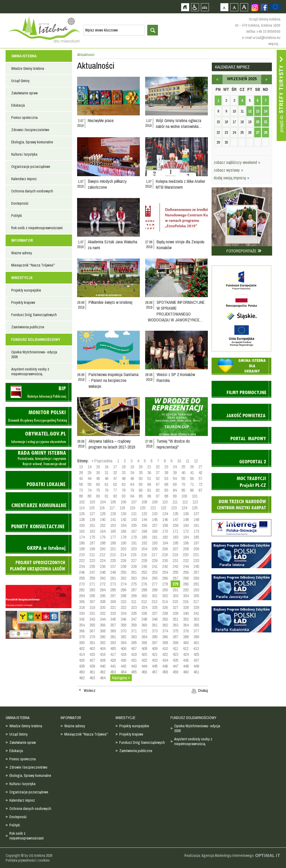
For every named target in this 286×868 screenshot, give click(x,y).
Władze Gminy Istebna (28, 68)
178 (123, 537)
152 (103, 525)
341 (196, 613)
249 (113, 572)
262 (123, 578)
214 (123, 555)
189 (113, 543)
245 (196, 566)
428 (103, 660)
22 (158, 467)
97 (158, 496)
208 (186, 549)
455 (134, 672)
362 (165, 625)
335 (134, 613)
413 (196, 648)
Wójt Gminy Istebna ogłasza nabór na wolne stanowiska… (179, 123)
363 (175, 625)
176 (103, 537)
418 (123, 654)
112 (185, 502)
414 (82, 654)
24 (175, 467)
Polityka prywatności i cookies (28, 860)
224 (103, 560)
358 (123, 625)
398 (165, 643)
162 (82, 531)
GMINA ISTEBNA (24, 56)
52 (158, 478)
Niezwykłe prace (101, 120)
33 (124, 473)
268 (186, 578)
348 (144, 619)
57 (200, 478)
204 (144, 549)
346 (123, 619)
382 (123, 637)
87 (200, 490)
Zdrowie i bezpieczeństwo (30, 130)
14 (89, 467)
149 (196, 519)
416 (103, 654)
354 (82, 625)
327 (175, 607)
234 (82, 566)
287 (134, 590)
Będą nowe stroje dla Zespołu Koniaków (180, 245)
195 (175, 543)
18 (124, 467)
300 (144, 596)
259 (92, 578)
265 (155, 578)
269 (196, 578)
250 (123, 572)
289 (155, 590)
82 (158, 490)
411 (175, 648)
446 (165, 666)
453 (113, 672)
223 (92, 560)
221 (196, 555)
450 (82, 672)
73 (81, 490)
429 (113, 660)
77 (115, 490)
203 (134, 549)
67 (158, 484)
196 (186, 543)
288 (144, 590)
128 (103, 514)
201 (113, 549)
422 (165, 654)
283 (92, 590)
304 (186, 596)
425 (196, 654)
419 (134, 654)
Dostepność (20, 203)
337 (155, 613)
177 (113, 537)
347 (134, 619)
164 (103, 531)
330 (82, 613)
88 (81, 496)
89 (89, 496)
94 (132, 496)
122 (163, 508)
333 (113, 613)
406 (123, 648)
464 (103, 678)
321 (113, 607)
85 (183, 490)
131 (134, 514)
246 (82, 572)
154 (123, 525)
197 (196, 543)
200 (103, 549)
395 (134, 643)
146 (165, 519)
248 (103, 572)
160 (186, 525)
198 (82, 549)
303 (175, 596)
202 (123, 549)
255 (175, 572)
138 (82, 519)
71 (192, 484)
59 (89, 484)
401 (196, 643)
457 (155, 672)
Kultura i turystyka (24, 154)
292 (186, 590)
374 (165, 631)
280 (186, 584)
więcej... (274, 44)
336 (144, 613)
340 (186, 613)
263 (134, 578)
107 (134, 502)
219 (175, 555)
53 (166, 478)
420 (144, 654)
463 (92, 678)
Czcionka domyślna (224, 7)
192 (144, 543)
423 (175, 654)
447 (175, 666)
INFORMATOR (22, 240)
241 (155, 566)
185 (196, 537)
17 (115, 467)
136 (186, 514)
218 (165, 555)
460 (186, 672)
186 (82, 543)
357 (113, 625)
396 (144, 643)
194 (165, 543)
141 (113, 519)
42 (200, 473)
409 (155, 648)
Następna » (121, 678)
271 (92, 584)
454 (123, 672)
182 (165, 537)
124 (184, 508)
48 (124, 478)
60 (98, 484)
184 (186, 537)
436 (186, 660)
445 (155, 666)
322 (123, 607)
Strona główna (185, 7)
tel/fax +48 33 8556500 (263, 31)
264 (144, 578)
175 (92, 537)
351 (175, 619)
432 (144, 660)
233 (196, 560)
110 (165, 502)
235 (92, 566)
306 (82, 601)
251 (134, 572)
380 (103, 637)
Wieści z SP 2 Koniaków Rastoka (176, 377)
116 (102, 508)
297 (113, 596)
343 (92, 619)
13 (81, 467)
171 (175, 531)
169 (155, 531)
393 (113, 643)
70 (183, 484)
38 (166, 473)
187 (92, 543)
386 (165, 637)
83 (166, 490)
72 (200, 484)
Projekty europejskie (26, 290)
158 (165, 525)
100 (184, 496)
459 (175, 672)
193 (155, 543)
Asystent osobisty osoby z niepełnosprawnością (30, 372)
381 (113, 637)
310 (123, 601)
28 (81, 473)
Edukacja (18, 105)
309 (113, 601)
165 (113, 531)
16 (106, 467)
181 (155, 537)
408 (144, 648)
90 (98, 496)
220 (186, 555)
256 (186, 572)
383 (134, 637)
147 (175, 519)
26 (192, 467)
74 (89, 490)
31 (106, 473)
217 (154, 555)
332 (103, 613)
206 (165, 549)
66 (149, 484)
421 (155, 654)
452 (103, 672)
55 (183, 478)
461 (196, 672)
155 (134, 525)
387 (175, 637)
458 (165, 672)
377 (196, 631)
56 (192, 478)
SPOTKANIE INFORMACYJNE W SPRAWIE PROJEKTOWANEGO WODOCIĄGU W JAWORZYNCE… (176, 311)
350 (165, 619)
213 (113, 555)
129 (113, 514)
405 (113, 648)
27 (200, 467)
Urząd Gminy (20, 81)
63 (124, 484)
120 (143, 508)
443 (134, 666)
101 (195, 496)
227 (134, 560)
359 (134, 625)
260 (103, 578)
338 (165, 613)
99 (175, 496)
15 (98, 467)
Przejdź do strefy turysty (281, 95)
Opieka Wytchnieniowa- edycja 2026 (34, 354)
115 (92, 508)
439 (92, 666)
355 (92, 625)
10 (179, 461)
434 (165, 660)
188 (103, 543)
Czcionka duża (244, 7)
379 (92, 637)
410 (165, 648)
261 (113, 578)
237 (113, 566)
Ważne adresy (22, 253)
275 (134, 584)
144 (144, 519)
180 (144, 537)
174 (82, 537)
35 (141, 473)
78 (124, 490)
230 (165, 560)
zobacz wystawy (229, 170)
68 (166, 484)
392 (103, 643)
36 (149, 473)
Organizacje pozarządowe (31, 167)
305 (196, 596)
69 (175, 484)
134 (165, 514)
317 (196, 601)
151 (92, 525)
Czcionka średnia (234, 7)
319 (92, 607)
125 (195, 508)
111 (175, 502)
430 (123, 660)
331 (92, 613)
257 (196, 572)
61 (106, 484)
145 (155, 519)
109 (155, 502)
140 (103, 519)
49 (132, 478)
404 (103, 648)
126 (82, 514)
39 (175, 473)
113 (195, 502)
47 (115, 478)
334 (123, 613)
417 (113, 654)
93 (124, 496)
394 (123, 643)
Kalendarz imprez (24, 179)
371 (134, 631)
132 (144, 514)
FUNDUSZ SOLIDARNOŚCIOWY (36, 340)
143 (134, 519)
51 (149, 478)
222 (82, 560)
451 (92, 672)
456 (144, 672)
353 (196, 619)
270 (82, 584)
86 (192, 490)
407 (134, 648)
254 (165, 572)
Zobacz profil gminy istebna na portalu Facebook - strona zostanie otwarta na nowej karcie (264, 7)
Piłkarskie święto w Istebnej (110, 302)
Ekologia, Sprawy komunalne (32, 142)
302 (165, 596)
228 (144, 560)
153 (113, 525)
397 (155, 643)
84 (175, 490)
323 (134, 607)
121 (153, 508)
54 (175, 478)
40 (183, 473)
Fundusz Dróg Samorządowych (34, 315)
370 (123, 631)
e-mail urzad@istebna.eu (261, 37)
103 (92, 502)
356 (103, 625)
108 (144, 502)
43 (81, 478)
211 (92, 555)
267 (175, 578)
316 (186, 601)
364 (186, 625)
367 (92, 631)
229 (155, 560)
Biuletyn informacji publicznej (39, 392)
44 (89, 478)
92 (115, 496)
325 (155, 607)
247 (92, 572)
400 (186, 643)
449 (196, 666)
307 (92, 601)
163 (92, 531)
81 (149, 490)
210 (82, 555)
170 (165, 531)
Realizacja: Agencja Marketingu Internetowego (219, 855)
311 (134, 601)
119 (132, 508)
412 (186, 648)
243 (175, 566)
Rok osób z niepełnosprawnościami (37, 228)
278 (165, 584)
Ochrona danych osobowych (32, 191)
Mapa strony (205, 7)
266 (165, 578)
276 (144, 584)
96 (149, 496)
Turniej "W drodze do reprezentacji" (173, 444)
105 (113, 502)
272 (103, 584)
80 (141, 490)
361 (155, 625)
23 (166, 467)
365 (196, 625)
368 (103, 631)
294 (82, 596)
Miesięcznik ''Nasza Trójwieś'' (33, 265)
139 (92, 519)
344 (103, 619)
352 (186, 619)
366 (82, 631)
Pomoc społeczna (24, 118)
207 (175, 549)
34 (132, 473)
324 (144, 607)
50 (141, 478)
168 (144, 531)
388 (186, 637)
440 (103, 666)
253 (155, 572)
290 (165, 590)
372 (144, 631)
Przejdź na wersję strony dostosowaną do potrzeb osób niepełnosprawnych (195, 7)
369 (113, 631)
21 (149, 467)
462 (82, 678)
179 (134, 537)
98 (166, 496)
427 (92, 660)
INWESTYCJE (22, 278)
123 (174, 508)
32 (115, 473)
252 (144, 572)
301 (155, 596)
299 (134, 596)
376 (186, 631)
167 (134, 531)
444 (144, 666)
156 (144, 525)
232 (186, 560)
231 (175, 560)
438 (82, 666)
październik (267, 79)
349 (155, 619)
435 (175, 660)
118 (122, 508)
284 (103, 590)
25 (183, 467)
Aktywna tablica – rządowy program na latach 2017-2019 (112, 444)
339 (175, 613)
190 (123, 543)
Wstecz (90, 691)
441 (113, 666)
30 (98, 473)
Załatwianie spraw (24, 93)
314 (165, 601)
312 (144, 601)
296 (103, 596)
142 (123, 519)
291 (175, 590)
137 (196, 514)
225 (113, 560)
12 (196, 461)
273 (113, 584)
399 (175, 643)
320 (103, 607)
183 (175, 537)
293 (196, 590)
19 (132, 467)
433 (155, 660)
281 (196, 584)
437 (196, 660)
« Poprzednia (102, 461)
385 (155, 637)
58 (81, 484)
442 (123, 666)
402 (82, 648)
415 (92, 654)
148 (186, 519)
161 (196, 525)
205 (155, 549)
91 (106, 496)
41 (192, 473)
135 (175, 514)
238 (123, 566)
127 (92, 514)
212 (102, 555)
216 (144, 555)
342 (82, 619)
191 (134, 543)
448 (186, 666)
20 (141, 467)
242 (165, 566)
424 (186, 654)
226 (123, 560)
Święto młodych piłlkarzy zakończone (107, 184)
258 (82, 578)
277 (155, 584)
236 (103, 566)
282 (82, 590)
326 (165, 607)
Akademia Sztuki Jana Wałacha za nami (112, 245)
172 (186, 531)
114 (82, 508)
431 (134, 660)
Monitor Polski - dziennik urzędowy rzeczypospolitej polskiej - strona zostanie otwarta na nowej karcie (39, 416)
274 (123, 584)
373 (155, 631)
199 (92, 549)
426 (82, 660)
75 (98, 490)
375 (175, 631)
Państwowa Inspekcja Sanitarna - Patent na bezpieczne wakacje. (114, 380)
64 (132, 484)
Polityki (17, 216)
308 (103, 601)
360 (144, 625)
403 (92, 648)
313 (154, 601)
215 (134, 555)
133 (155, 514)
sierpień (217, 79)
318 (82, 607)
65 (141, 484)
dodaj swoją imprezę (232, 178)
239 (134, 566)
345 (113, 619)
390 (82, 643)
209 (196, 549)
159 (175, 525)
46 (106, 478)
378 (82, 637)
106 (123, 502)
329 (196, 607)
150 (82, 525)
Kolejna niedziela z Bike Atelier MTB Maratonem (180, 184)
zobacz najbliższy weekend (237, 162)
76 (106, 490)
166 (123, 531)
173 (196, 531)
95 (141, 496)
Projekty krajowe (23, 302)
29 (89, 473)
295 (92, 596)
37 (158, 473)
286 (123, 590)
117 (112, 508)
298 (123, 596)
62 (115, 484)
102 (82, 502)
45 (98, 478)
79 (132, 490)
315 (175, 601)
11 (187, 461)
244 (186, 566)
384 (144, 637)
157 (155, 525)
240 (144, 566)
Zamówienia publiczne (28, 327)
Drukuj (203, 691)
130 (123, 514)
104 (103, 502)
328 (186, 607)
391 (92, 643)
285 (113, 590)
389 (196, 637)
